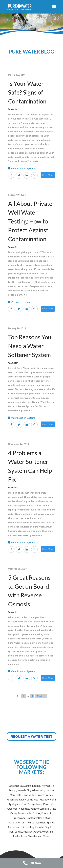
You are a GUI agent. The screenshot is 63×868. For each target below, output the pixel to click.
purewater (13, 109)
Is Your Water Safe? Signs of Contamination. (28, 92)
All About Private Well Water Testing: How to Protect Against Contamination (30, 221)
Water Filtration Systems (23, 168)
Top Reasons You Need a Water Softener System (30, 346)
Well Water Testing (20, 302)
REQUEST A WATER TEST (31, 737)
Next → (41, 696)
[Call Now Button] (32, 863)
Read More (48, 175)
